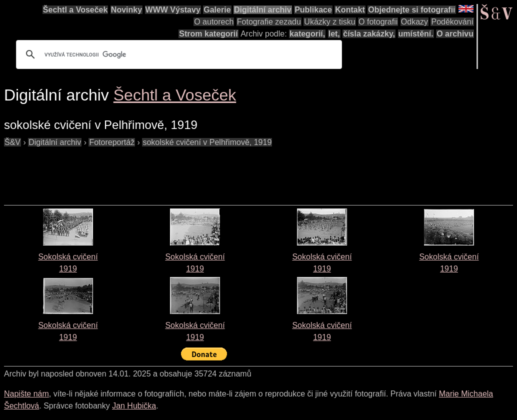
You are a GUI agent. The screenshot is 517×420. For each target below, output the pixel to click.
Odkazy (414, 22)
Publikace (313, 10)
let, (334, 34)
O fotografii (378, 22)
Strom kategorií (208, 34)
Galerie (217, 10)
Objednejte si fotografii (411, 10)
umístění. (416, 34)
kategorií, (307, 34)
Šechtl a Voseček (75, 10)
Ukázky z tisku (329, 22)
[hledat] (177, 54)
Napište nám (26, 394)
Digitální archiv (263, 10)
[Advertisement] (186, 171)
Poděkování (452, 22)
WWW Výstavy (173, 10)
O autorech (214, 22)
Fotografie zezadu (269, 22)
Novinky (126, 10)
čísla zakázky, (369, 34)
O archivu (455, 34)
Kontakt (350, 10)
